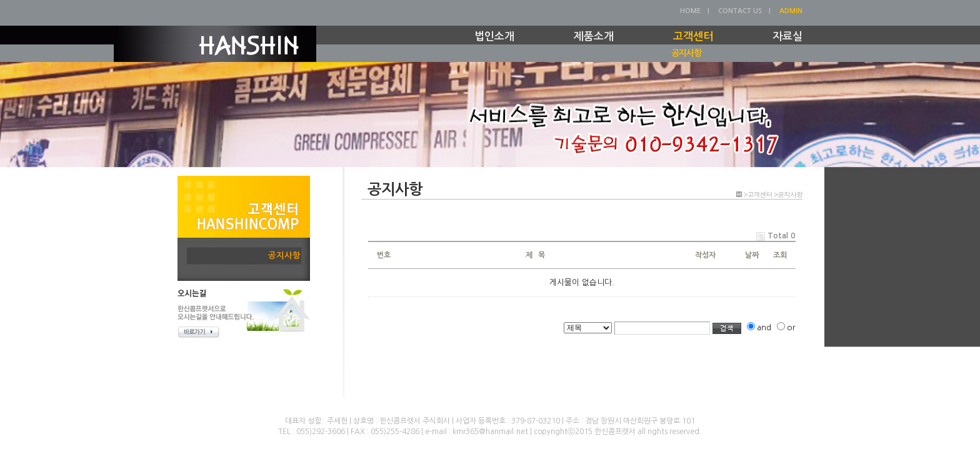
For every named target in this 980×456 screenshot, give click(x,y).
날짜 (752, 255)
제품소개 (594, 37)
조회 (780, 255)
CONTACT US (740, 11)
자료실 (787, 37)
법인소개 (494, 37)
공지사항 (686, 53)
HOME (690, 11)
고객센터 (693, 37)
